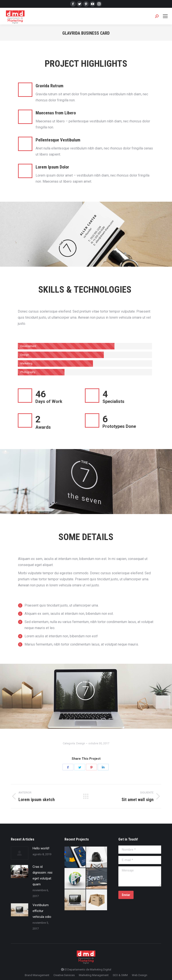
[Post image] (20, 853)
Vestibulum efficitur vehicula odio (42, 911)
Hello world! (41, 848)
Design (81, 743)
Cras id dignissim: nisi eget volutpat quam (42, 875)
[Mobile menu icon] (165, 16)
